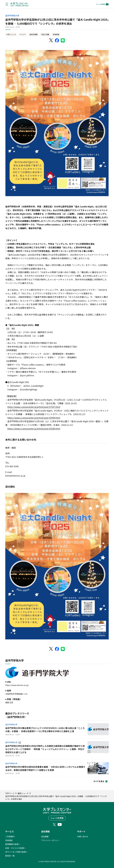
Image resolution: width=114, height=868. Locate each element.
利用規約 (9, 840)
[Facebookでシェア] (57, 40)
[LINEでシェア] (63, 40)
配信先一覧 (10, 856)
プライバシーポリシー (50, 840)
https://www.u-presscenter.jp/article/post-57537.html (34, 407)
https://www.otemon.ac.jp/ (17, 685)
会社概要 (45, 836)
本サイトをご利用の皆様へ (16, 852)
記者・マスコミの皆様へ (15, 848)
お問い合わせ (83, 836)
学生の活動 (45, 34)
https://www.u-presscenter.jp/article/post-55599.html (34, 418)
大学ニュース (11, 34)
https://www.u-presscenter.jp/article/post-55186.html (34, 429)
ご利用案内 (10, 836)
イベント (23, 34)
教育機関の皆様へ (13, 844)
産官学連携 (33, 34)
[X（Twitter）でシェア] (51, 40)
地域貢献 (56, 34)
